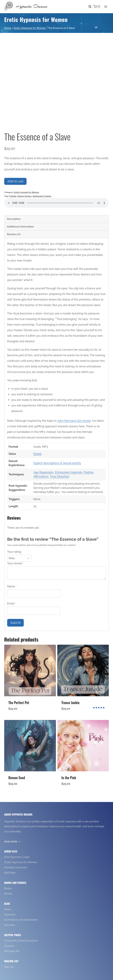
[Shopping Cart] (97, 7)
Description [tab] (14, 219)
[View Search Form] (88, 7)
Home (8, 28)
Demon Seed (17, 778)
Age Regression (43, 472)
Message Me (12, 951)
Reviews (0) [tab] (14, 234)
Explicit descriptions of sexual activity (57, 463)
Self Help (10, 873)
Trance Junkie (71, 703)
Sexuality (10, 925)
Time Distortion (60, 477)
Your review (15, 563)
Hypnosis (10, 915)
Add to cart (15, 181)
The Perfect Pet (19, 703)
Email (12, 603)
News (8, 909)
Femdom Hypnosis (16, 867)
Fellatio (13, 196)
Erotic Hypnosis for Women (36, 19)
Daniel (37, 454)
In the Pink (69, 778)
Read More (12, 842)
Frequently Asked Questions (21, 941)
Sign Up (9, 967)
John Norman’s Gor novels (74, 421)
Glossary (9, 946)
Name (12, 586)
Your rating (14, 552)
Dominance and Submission (21, 920)
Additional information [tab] (20, 227)
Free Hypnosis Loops (17, 857)
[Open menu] (106, 7)
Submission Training (42, 196)
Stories (8, 894)
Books (8, 888)
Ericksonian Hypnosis (69, 472)
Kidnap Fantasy (25, 196)
